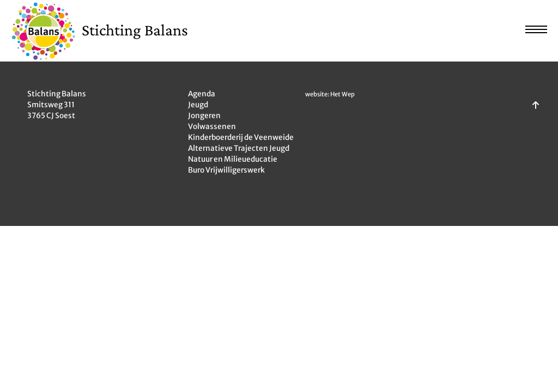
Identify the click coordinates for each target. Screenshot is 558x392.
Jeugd (198, 105)
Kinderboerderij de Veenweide (241, 137)
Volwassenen (212, 127)
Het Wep (342, 94)
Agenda (202, 94)
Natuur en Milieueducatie (233, 159)
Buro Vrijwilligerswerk (226, 170)
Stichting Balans (135, 30)
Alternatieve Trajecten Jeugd (239, 148)
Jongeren (204, 116)
